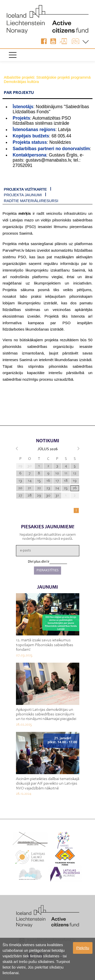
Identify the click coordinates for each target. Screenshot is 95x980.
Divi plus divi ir (39, 562)
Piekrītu (83, 948)
